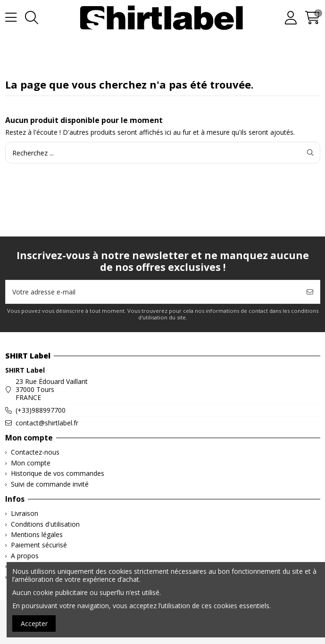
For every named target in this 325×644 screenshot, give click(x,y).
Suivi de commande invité (50, 485)
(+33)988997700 (41, 410)
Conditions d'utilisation (45, 525)
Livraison (25, 514)
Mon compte (31, 463)
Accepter (34, 624)
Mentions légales (37, 535)
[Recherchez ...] (310, 152)
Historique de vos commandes (58, 474)
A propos (25, 556)
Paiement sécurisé (39, 545)
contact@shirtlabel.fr (47, 423)
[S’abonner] (310, 292)
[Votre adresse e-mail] (153, 292)
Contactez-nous (35, 452)
